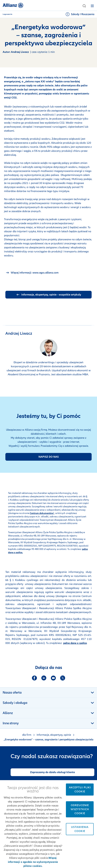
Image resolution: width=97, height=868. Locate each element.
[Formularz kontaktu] (48, 457)
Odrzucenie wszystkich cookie (80, 809)
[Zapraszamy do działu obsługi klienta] (52, 772)
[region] (48, 824)
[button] (84, 6)
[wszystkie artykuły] (48, 295)
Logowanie (8, 14)
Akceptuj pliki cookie (80, 790)
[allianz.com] (32, 273)
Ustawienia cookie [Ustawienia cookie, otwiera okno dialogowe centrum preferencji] (80, 829)
